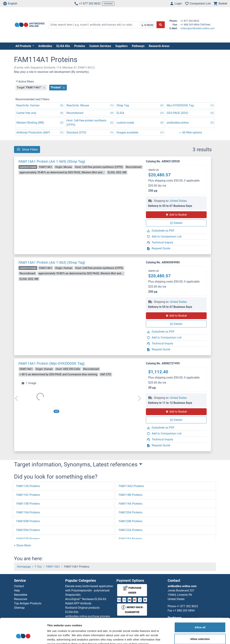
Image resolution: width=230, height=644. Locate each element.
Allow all (200, 606)
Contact (108, 3)
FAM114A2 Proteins (131, 486)
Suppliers (121, 46)
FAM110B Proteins (28, 504)
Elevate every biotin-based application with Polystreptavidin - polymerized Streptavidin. (89, 590)
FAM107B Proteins (28, 539)
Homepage (24, 567)
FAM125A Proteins (131, 539)
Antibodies (45, 46)
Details (176, 223)
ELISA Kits (63, 46)
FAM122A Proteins (131, 530)
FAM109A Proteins (28, 530)
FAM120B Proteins (131, 521)
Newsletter (21, 595)
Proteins (80, 46)
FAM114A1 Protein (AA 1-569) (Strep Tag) (52, 161)
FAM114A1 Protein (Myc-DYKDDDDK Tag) (52, 363)
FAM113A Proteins (28, 486)
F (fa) (38, 567)
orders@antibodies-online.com (197, 28)
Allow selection (200, 618)
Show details (189, 637)
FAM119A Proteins (131, 504)
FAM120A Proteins (131, 512)
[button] (22, 545)
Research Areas (159, 46)
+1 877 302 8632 (87, 4)
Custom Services (100, 46)
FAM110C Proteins (28, 495)
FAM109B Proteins (28, 521)
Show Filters (27, 149)
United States (178, 201)
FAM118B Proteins (131, 495)
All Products (24, 46)
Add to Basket (176, 215)
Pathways (138, 46)
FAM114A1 (53, 567)
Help (17, 590)
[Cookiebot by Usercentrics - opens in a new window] (23, 637)
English (10, 4)
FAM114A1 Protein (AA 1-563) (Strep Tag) (52, 262)
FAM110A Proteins (28, 512)
